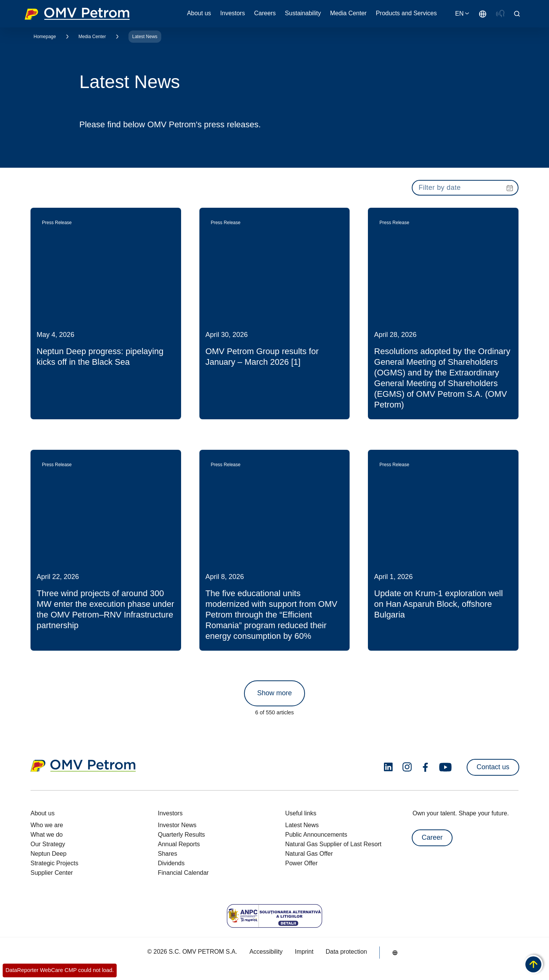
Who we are (47, 825)
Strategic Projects (54, 863)
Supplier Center (52, 873)
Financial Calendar (183, 873)
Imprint (304, 952)
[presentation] (465, 188)
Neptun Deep (48, 854)
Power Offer (301, 863)
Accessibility (266, 952)
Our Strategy (48, 844)
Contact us (493, 767)
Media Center (92, 37)
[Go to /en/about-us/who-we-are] (483, 14)
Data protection (346, 952)
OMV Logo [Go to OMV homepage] (77, 14)
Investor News (177, 825)
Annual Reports (179, 844)
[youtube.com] (446, 767)
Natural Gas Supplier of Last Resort (333, 844)
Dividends (171, 863)
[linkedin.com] (388, 767)
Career (432, 837)
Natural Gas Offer (309, 854)
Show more (274, 693)
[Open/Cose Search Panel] (517, 14)
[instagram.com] (407, 767)
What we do (47, 835)
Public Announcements (316, 835)
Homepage (45, 37)
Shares (168, 854)
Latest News (145, 37)
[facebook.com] (425, 767)
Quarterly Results (181, 835)
